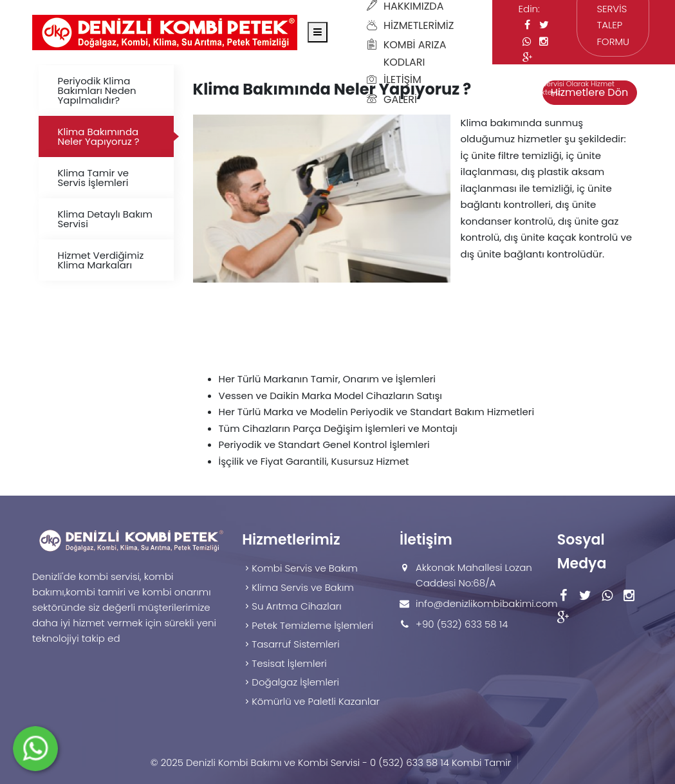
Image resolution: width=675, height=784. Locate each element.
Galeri (392, 99)
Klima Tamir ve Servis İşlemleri (94, 178)
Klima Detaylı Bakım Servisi (106, 219)
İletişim (394, 79)
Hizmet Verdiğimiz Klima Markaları (101, 260)
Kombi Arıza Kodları (407, 53)
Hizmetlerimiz (410, 25)
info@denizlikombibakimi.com (487, 603)
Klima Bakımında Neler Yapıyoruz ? (99, 136)
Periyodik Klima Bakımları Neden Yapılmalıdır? (97, 90)
